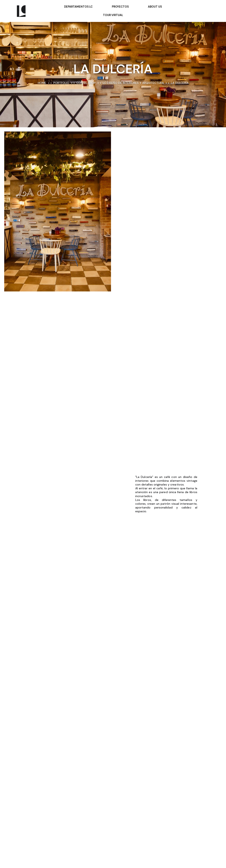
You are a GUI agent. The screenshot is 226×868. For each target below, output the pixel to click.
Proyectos (120, 7)
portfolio (61, 83)
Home (42, 83)
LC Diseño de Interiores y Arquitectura (133, 83)
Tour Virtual (113, 15)
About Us (155, 7)
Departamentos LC (78, 7)
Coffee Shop (86, 83)
